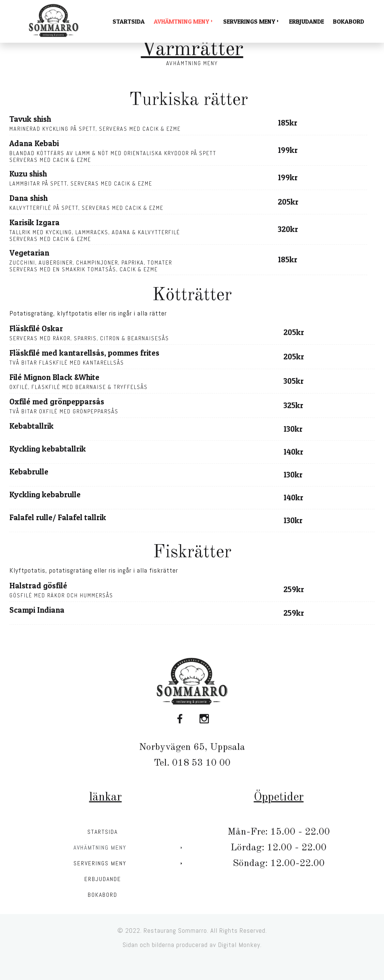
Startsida (129, 21)
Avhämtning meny (183, 21)
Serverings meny (251, 21)
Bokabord (349, 21)
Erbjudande (307, 21)
